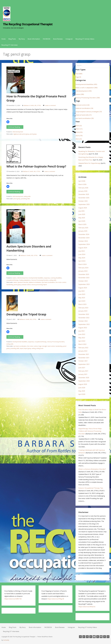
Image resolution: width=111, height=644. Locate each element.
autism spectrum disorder (21, 282)
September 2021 (84, 364)
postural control (26, 285)
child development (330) (84, 91)
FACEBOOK (47, 39)
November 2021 (84, 358)
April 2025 (82, 221)
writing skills (27, 196)
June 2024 (82, 254)
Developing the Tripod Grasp (26, 314)
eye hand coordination (48, 282)
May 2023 (82, 298)
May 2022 (82, 338)
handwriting (10, 285)
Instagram (69, 39)
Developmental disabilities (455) (86, 84)
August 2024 (83, 248)
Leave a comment (50, 105)
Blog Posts (12, 39)
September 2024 (84, 244)
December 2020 (84, 378)
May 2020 (82, 391)
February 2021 (83, 371)
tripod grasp (28, 348)
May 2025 (82, 218)
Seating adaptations (25, 280)
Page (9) (78, 77)
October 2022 (83, 321)
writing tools (40, 348)
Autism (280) (80, 94)
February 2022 (83, 348)
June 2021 (82, 368)
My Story (22, 39)
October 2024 (83, 241)
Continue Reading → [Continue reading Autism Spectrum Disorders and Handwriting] (15, 273)
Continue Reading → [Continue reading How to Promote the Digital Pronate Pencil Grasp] (15, 127)
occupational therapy (12, 280)
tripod (45, 285)
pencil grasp (33, 134)
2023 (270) (79, 136)
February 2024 (83, 268)
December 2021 (84, 354)
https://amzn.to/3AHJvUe (87, 607)
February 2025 (83, 228)
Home (3, 39)
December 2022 (84, 314)
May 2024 (82, 258)
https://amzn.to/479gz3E (56, 599)
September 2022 (84, 324)
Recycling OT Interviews (10, 45)
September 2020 (84, 381)
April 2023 (82, 301)
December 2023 (84, 274)
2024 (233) (79, 132)
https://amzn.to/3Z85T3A (13, 599)
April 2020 (82, 394)
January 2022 (83, 351)
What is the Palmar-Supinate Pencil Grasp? (36, 166)
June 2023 (82, 294)
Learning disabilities (56, 278)
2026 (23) (79, 126)
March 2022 (82, 344)
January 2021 (83, 374)
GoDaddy (6, 640)
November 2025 (84, 198)
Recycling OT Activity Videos (85, 39)
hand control (51, 346)
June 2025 (82, 214)
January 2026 (83, 191)
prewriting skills (25, 199)
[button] (8, 122)
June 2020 (82, 388)
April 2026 (82, 181)
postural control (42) (83, 105)
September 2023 (84, 284)
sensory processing (37, 285)
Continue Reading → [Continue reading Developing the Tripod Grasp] (15, 337)
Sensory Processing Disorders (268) (88, 98)
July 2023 (81, 291)
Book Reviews (58, 39)
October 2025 (83, 201)
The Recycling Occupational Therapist (28, 24)
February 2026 (83, 188)
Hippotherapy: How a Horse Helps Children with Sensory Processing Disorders (90, 431)
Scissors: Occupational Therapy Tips (91, 488)
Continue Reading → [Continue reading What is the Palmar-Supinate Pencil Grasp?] (15, 192)
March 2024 (82, 264)
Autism (14, 278)
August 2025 (83, 208)
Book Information (34, 39)
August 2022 (83, 328)
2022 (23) (79, 139)
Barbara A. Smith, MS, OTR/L (32, 105)
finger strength (43, 346)
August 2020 (83, 384)
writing (34, 348)
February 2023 (83, 308)
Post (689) (79, 74)
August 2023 (83, 288)
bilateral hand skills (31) (84, 115)
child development (18, 132)
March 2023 (82, 304)
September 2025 (84, 204)
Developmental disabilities (36, 278)
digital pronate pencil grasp (21, 134)
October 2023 (83, 281)
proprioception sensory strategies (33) (89, 112)
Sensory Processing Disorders (40, 280)
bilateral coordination (35, 282)
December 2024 (84, 234)
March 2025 (82, 224)
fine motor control (61, 282)
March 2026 (82, 184)
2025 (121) (79, 129)
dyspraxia (47, 278)
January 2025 (83, 231)
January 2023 (83, 311)
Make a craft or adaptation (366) (86, 88)
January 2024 (83, 271)
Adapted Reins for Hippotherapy (89, 163)
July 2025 (81, 211)
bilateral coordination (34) (84, 108)
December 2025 (84, 194)
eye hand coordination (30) (85, 118)
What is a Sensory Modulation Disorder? (92, 469)
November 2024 (84, 238)
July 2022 (81, 331)
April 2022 (82, 341)
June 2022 (82, 334)
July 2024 (81, 251)
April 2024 (82, 261)
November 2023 (84, 278)
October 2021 (83, 361)
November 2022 (84, 318)
